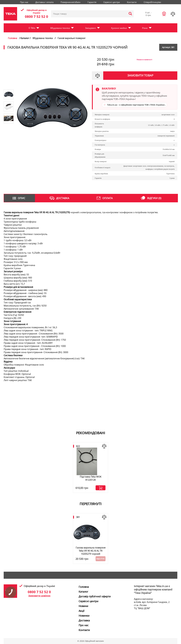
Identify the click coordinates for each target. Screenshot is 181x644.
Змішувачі (90, 28)
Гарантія (92, 2)
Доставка (84, 620)
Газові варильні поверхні (71, 38)
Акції (82, 611)
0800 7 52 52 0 (36, 16)
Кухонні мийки (119, 28)
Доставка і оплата (44, 2)
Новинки (84, 616)
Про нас (24, 2)
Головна (13, 38)
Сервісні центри (112, 2)
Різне (145, 28)
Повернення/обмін (70, 2)
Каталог (83, 592)
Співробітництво (152, 2)
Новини (83, 606)
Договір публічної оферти (95, 596)
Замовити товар (140, 75)
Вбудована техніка (60, 28)
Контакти (132, 2)
